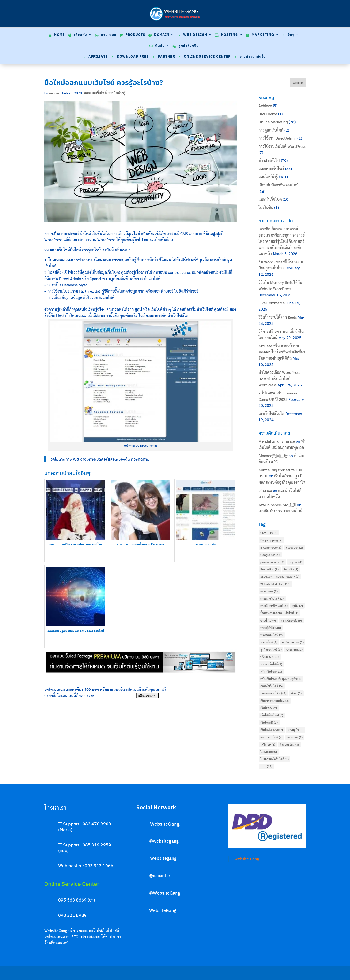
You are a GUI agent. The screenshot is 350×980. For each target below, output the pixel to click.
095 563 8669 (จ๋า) (77, 900)
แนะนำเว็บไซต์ (270, 199)
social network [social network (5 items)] (288, 576)
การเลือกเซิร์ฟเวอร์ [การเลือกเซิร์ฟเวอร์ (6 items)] (274, 606)
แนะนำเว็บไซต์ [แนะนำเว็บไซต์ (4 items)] (271, 737)
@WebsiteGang (165, 893)
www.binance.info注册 (277, 505)
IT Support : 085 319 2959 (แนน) (85, 847)
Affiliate (98, 57)
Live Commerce (272, 303)
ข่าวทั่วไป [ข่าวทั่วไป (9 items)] (268, 620)
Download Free (133, 57)
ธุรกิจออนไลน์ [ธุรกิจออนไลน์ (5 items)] (271, 649)
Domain (162, 35)
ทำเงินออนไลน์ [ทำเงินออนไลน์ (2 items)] (272, 635)
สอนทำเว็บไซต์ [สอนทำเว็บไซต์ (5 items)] (272, 686)
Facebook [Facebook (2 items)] (294, 547)
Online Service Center (207, 57)
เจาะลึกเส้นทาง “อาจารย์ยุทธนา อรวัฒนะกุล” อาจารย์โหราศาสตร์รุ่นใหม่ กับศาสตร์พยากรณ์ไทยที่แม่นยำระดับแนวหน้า (282, 241)
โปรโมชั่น (266, 207)
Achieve (265, 106)
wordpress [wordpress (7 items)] (269, 591)
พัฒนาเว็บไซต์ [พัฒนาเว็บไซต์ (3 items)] (271, 664)
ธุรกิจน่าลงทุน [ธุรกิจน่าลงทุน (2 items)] (293, 642)
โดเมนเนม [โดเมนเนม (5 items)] (269, 752)
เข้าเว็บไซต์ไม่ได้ (271, 413)
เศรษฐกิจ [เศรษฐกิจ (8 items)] (296, 730)
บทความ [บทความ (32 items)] (294, 649)
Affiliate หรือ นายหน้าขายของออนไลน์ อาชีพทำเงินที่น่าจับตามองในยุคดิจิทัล (282, 352)
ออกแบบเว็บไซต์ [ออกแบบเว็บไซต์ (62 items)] (273, 693)
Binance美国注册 (273, 456)
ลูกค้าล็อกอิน (189, 46)
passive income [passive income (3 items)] (272, 562)
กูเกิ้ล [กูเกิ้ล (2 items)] (298, 606)
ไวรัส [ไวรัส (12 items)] (266, 766)
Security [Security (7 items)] (291, 569)
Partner (166, 57)
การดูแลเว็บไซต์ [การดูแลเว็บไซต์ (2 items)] (272, 598)
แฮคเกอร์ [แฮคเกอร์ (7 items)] (295, 737)
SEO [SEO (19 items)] (266, 576)
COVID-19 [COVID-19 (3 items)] (269, 533)
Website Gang (247, 859)
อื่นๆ (291, 35)
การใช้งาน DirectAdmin (278, 138)
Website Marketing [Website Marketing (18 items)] (275, 584)
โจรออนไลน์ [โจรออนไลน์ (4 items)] (289, 744)
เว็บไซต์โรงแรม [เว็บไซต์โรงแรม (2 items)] (272, 730)
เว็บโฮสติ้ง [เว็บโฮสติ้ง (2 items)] (269, 708)
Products (135, 35)
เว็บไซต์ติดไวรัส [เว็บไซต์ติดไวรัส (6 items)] (272, 715)
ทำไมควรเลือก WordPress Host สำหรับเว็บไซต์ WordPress (279, 379)
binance (265, 490)
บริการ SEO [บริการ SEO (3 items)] (270, 657)
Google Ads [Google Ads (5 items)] (270, 555)
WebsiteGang (165, 824)
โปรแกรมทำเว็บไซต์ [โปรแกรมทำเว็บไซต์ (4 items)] (274, 759)
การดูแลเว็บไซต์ (271, 130)
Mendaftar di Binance (277, 441)
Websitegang (163, 858)
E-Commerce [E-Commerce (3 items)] (271, 547)
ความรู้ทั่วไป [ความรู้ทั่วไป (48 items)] (271, 628)
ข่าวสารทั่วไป (269, 160)
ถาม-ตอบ (109, 35)
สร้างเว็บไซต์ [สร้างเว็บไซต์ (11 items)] (271, 671)
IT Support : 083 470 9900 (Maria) (85, 826)
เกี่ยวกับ (80, 35)
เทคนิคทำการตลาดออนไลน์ (280, 511)
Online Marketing (273, 122)
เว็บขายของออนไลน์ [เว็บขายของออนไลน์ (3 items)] (275, 701)
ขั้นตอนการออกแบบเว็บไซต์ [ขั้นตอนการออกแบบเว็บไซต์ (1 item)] (279, 613)
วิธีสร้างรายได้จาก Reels (278, 317)
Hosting (229, 35)
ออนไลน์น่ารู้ (117, 93)
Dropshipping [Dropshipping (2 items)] (271, 540)
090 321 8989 (72, 915)
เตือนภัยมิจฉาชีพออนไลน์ (278, 185)
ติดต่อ (160, 46)
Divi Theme (268, 114)
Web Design (195, 35)
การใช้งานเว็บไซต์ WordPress (282, 146)
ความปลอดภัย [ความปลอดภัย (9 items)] (291, 620)
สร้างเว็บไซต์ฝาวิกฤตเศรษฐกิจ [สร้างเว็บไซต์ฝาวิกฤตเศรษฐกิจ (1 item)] (281, 679)
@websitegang (164, 841)
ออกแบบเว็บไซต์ (95, 93)
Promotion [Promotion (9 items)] (270, 569)
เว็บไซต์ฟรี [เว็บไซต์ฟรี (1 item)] (269, 722)
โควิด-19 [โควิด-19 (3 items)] (268, 744)
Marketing (263, 35)
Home (60, 35)
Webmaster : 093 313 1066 (86, 865)
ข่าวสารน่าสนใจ (253, 57)
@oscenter (160, 875)
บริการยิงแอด (90, 937)
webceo (54, 93)
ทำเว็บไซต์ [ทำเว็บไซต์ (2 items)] (269, 642)
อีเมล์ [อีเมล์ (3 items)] (296, 693)
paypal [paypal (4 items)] (296, 562)
